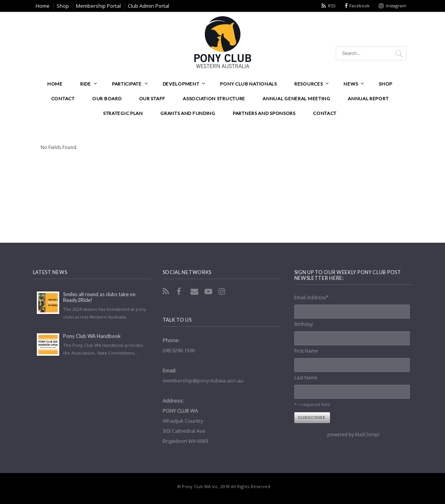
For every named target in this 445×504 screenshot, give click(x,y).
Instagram (396, 6)
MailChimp (367, 435)
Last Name (306, 378)
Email (195, 291)
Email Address (312, 297)
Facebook (359, 6)
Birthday (304, 324)
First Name (306, 351)
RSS (332, 6)
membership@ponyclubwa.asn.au (203, 381)
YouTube (209, 291)
